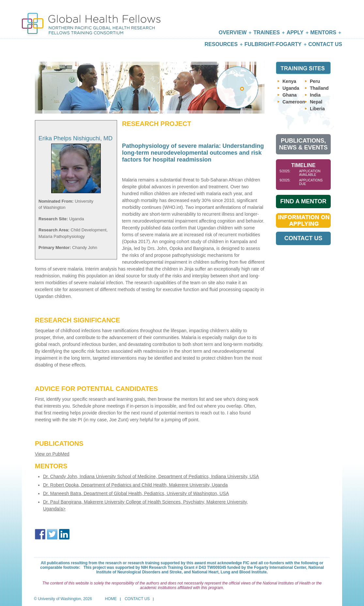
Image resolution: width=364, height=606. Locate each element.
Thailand (319, 88)
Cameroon (294, 102)
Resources (221, 44)
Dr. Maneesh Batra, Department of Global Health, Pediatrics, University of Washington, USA (136, 493)
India (315, 95)
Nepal (316, 102)
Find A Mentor (303, 201)
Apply (295, 32)
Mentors (323, 32)
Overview (233, 32)
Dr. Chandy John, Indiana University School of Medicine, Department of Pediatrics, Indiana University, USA (151, 476)
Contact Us (325, 44)
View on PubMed (52, 454)
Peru (315, 81)
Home (111, 599)
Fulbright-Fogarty (273, 44)
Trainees (267, 32)
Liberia (317, 109)
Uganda (291, 88)
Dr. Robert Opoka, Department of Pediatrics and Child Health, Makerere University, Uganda (135, 485)
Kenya (289, 81)
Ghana (290, 95)
